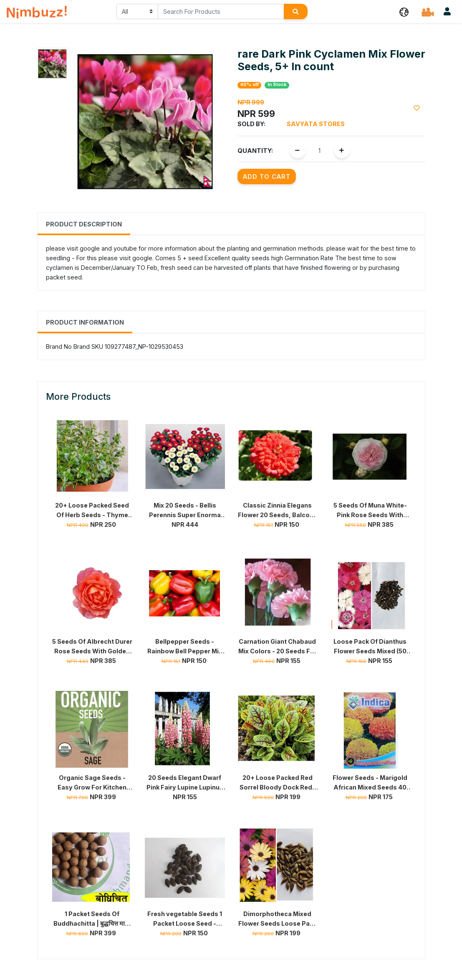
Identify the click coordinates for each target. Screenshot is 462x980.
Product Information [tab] (85, 322)
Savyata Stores (316, 124)
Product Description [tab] (84, 224)
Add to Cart (267, 176)
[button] (404, 11)
